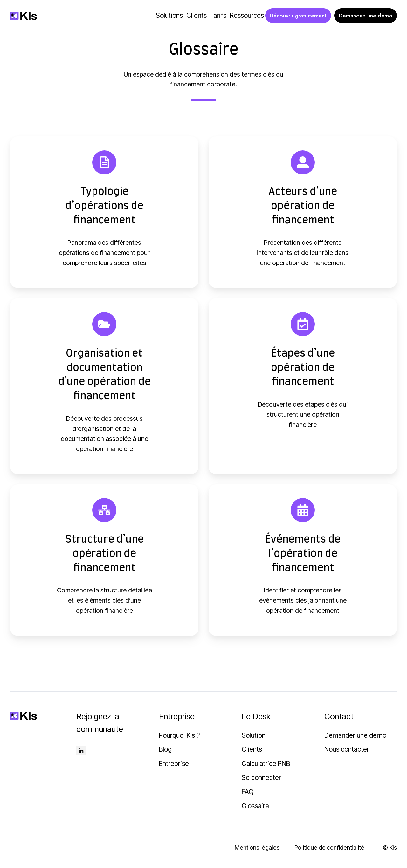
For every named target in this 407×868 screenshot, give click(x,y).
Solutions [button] (169, 15)
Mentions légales (257, 851)
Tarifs (218, 15)
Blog (165, 753)
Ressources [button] (247, 15)
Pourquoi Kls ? (179, 739)
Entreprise (174, 767)
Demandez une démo (366, 16)
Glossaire (255, 810)
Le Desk (256, 720)
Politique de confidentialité (329, 851)
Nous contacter (347, 753)
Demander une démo (355, 739)
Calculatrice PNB (266, 767)
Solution (254, 739)
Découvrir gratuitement (298, 16)
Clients (197, 15)
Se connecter (261, 781)
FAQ (248, 795)
